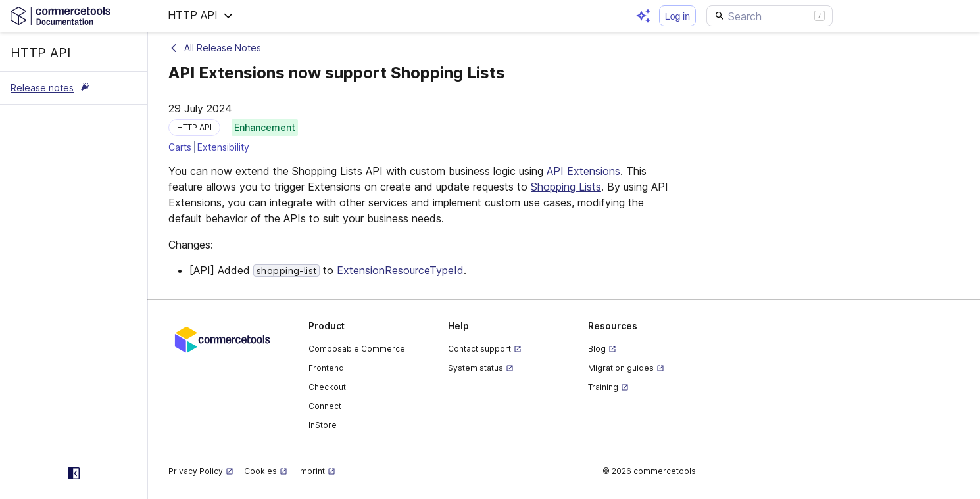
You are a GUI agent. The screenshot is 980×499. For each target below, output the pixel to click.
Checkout (327, 387)
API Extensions (583, 171)
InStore (323, 425)
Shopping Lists (566, 187)
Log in (677, 16)
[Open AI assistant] (643, 16)
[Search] (770, 16)
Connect (325, 406)
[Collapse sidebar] (74, 473)
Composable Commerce (357, 349)
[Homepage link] (74, 15)
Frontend (326, 368)
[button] (201, 16)
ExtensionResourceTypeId (400, 270)
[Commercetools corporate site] (223, 339)
